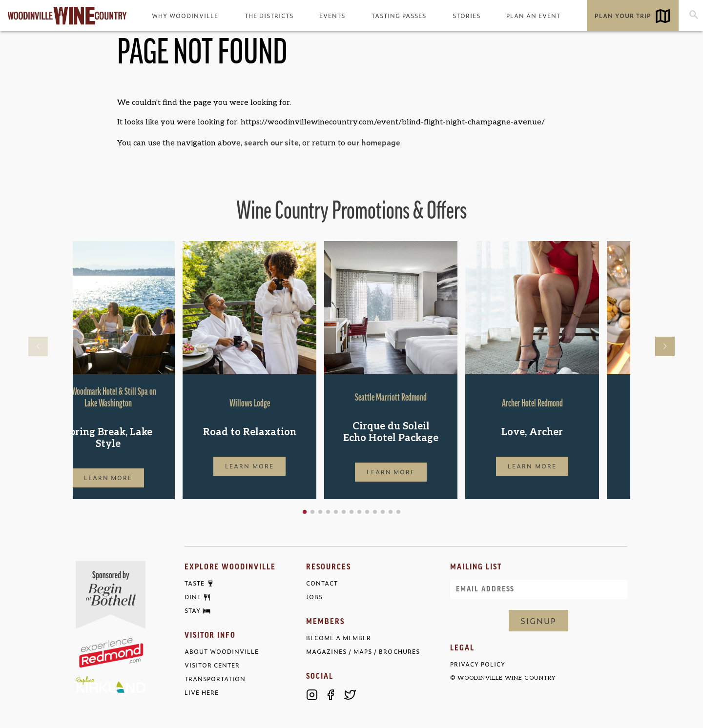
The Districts (269, 16)
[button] (336, 512)
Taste (195, 584)
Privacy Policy (478, 664)
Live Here (202, 693)
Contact (322, 583)
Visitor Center (212, 665)
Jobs (314, 597)
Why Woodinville (185, 16)
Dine (193, 597)
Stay (193, 611)
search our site (271, 142)
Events (332, 16)
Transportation (215, 679)
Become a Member (339, 638)
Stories (466, 16)
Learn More (140, 478)
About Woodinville (222, 652)
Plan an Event (533, 16)
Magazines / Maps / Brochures (363, 652)
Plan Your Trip (623, 16)
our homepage (374, 142)
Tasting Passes (399, 16)
